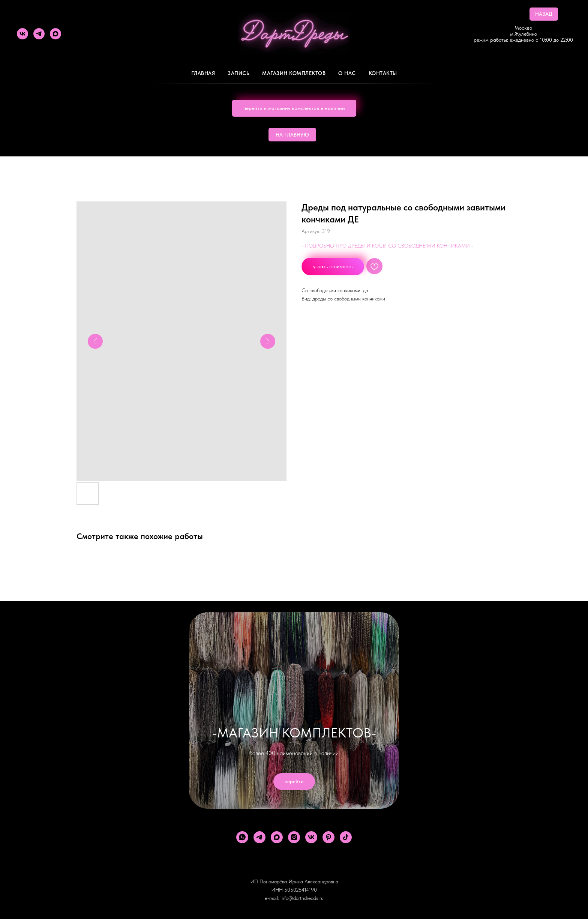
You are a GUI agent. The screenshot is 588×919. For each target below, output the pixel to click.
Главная (203, 73)
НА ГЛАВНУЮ (292, 135)
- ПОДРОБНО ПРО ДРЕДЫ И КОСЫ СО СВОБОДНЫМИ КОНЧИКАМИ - (387, 246)
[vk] (22, 34)
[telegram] (39, 34)
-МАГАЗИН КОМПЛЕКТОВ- (294, 733)
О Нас (347, 73)
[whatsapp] (242, 837)
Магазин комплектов (294, 73)
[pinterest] (328, 837)
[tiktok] (346, 837)
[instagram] (294, 837)
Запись (238, 73)
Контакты (383, 73)
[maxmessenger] (55, 34)
